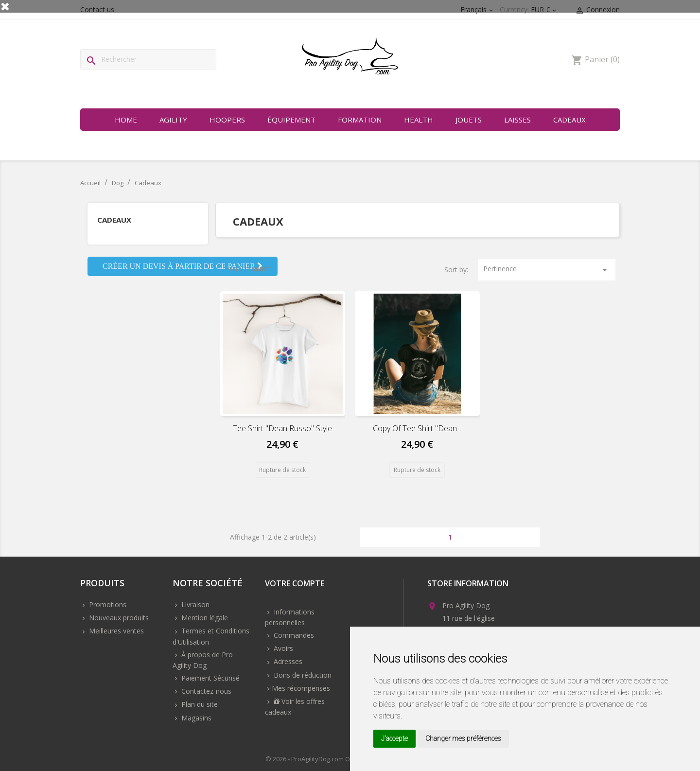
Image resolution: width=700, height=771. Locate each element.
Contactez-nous (205, 691)
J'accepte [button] (394, 738)
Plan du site (199, 704)
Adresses (287, 661)
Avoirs (282, 648)
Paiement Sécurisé (210, 678)
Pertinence (547, 270)
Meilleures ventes (115, 631)
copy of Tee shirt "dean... (417, 428)
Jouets (469, 120)
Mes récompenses (301, 688)
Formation (360, 120)
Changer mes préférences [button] (463, 738)
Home (126, 120)
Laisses (517, 120)
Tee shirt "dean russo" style (282, 428)
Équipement (291, 120)
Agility (173, 120)
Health (419, 120)
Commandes (293, 635)
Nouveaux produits (118, 618)
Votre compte (295, 584)
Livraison (194, 605)
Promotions (107, 605)
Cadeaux (569, 120)
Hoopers (227, 120)
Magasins (195, 718)
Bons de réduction (302, 675)
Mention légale (204, 618)
